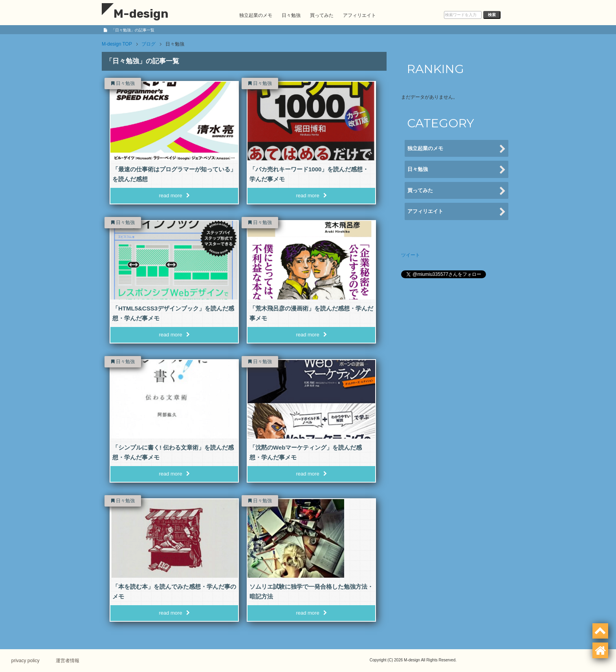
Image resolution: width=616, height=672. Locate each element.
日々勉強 (291, 15)
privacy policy (26, 661)
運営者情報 (69, 661)
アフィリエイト (359, 15)
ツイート (411, 255)
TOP (117, 44)
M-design (135, 14)
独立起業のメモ (256, 15)
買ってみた (322, 15)
